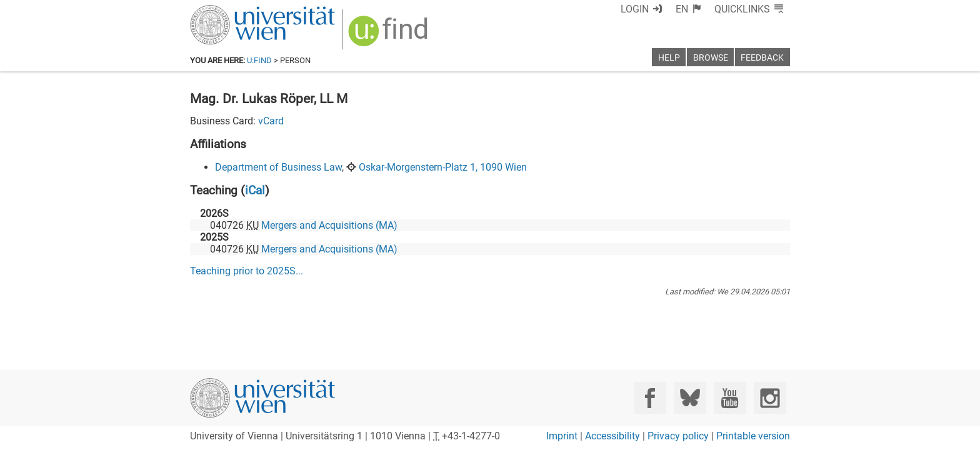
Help (669, 58)
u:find (259, 60)
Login (657, 9)
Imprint (562, 436)
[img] (382, 32)
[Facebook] (650, 398)
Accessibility (612, 436)
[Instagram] (770, 398)
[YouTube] (730, 398)
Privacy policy (678, 436)
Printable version (753, 436)
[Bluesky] (690, 398)
